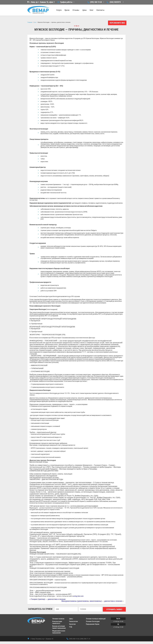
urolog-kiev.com (78, 596)
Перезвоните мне (117, 23)
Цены (84, 10)
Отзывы (76, 10)
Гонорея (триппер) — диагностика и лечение (48, 599)
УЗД (71, 627)
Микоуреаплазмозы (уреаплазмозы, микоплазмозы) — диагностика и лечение (92, 601)
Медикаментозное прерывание (59, 632)
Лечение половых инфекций (96, 619)
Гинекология (73, 621)
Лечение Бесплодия (93, 621)
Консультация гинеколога (57, 622)
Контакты (100, 10)
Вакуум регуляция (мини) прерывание (59, 627)
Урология (72, 624)
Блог (92, 10)
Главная (30, 22)
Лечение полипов (58, 619)
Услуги (59, 10)
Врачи (67, 10)
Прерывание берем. (93, 624)
